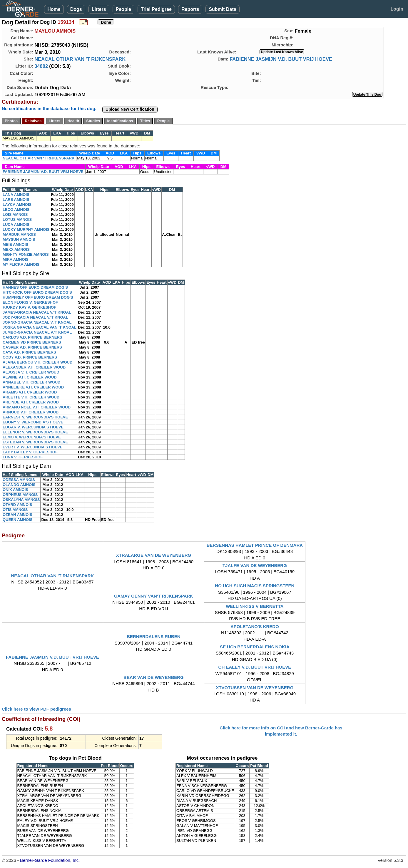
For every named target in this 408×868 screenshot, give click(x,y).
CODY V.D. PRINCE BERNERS (30, 357)
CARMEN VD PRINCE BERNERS (32, 342)
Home (54, 9)
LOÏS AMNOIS (15, 215)
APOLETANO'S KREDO (255, 626)
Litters (99, 9)
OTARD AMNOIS (17, 505)
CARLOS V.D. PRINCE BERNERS (32, 337)
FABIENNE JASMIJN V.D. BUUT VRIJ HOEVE (281, 59)
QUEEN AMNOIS (17, 520)
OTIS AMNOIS (15, 510)
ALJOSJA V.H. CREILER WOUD (31, 372)
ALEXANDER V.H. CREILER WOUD (34, 367)
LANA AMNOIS (16, 195)
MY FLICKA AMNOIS (21, 264)
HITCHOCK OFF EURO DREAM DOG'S (37, 292)
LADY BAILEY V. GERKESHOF (30, 452)
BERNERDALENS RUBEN (154, 636)
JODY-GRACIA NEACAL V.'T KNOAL (35, 317)
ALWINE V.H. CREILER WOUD (30, 377)
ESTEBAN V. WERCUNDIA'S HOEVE (35, 442)
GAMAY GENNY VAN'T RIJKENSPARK (154, 596)
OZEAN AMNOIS (17, 515)
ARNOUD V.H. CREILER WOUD (31, 412)
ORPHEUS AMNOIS (20, 495)
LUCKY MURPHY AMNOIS (26, 229)
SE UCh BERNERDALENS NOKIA (255, 647)
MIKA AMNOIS (16, 259)
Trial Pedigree (156, 9)
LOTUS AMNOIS (17, 219)
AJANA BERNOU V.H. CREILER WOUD (37, 362)
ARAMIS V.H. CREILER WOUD (30, 392)
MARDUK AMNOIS (19, 234)
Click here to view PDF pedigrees (36, 709)
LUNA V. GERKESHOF (23, 457)
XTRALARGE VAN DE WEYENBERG (154, 555)
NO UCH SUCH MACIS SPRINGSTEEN (255, 586)
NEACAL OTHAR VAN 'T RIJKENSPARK (80, 59)
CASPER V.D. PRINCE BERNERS (32, 347)
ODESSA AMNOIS (19, 480)
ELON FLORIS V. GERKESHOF (30, 302)
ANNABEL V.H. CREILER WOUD (31, 382)
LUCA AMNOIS (16, 224)
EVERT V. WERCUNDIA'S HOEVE (32, 447)
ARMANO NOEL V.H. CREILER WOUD (37, 407)
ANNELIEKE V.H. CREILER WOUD (33, 387)
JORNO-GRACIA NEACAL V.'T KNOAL (37, 322)
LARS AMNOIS (16, 200)
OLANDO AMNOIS (19, 485)
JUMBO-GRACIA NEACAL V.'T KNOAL (37, 332)
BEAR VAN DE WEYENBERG (154, 677)
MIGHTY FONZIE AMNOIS (26, 254)
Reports (190, 9)
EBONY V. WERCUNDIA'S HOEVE (33, 422)
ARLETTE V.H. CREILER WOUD (31, 397)
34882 (41, 66)
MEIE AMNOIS (15, 244)
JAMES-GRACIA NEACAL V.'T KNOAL (37, 312)
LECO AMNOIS (16, 210)
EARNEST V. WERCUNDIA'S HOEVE (35, 417)
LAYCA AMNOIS (17, 205)
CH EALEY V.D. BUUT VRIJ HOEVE (255, 667)
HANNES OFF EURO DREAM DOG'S (35, 287)
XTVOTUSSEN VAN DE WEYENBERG (255, 688)
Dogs (76, 9)
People (123, 9)
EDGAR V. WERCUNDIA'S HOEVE (33, 427)
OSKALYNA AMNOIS (21, 500)
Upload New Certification (130, 109)
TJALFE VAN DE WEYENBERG (255, 565)
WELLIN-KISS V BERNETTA (255, 606)
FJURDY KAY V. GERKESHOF (29, 307)
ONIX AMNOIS (15, 490)
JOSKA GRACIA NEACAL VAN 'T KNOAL (40, 327)
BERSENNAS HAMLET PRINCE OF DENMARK (255, 545)
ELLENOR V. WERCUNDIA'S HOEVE (35, 432)
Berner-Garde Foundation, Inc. (50, 860)
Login (397, 9)
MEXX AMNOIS (16, 249)
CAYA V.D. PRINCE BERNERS (29, 352)
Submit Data (222, 9)
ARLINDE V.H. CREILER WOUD (31, 402)
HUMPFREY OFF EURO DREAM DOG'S (38, 297)
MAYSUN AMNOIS (19, 239)
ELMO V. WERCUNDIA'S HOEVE (32, 437)
